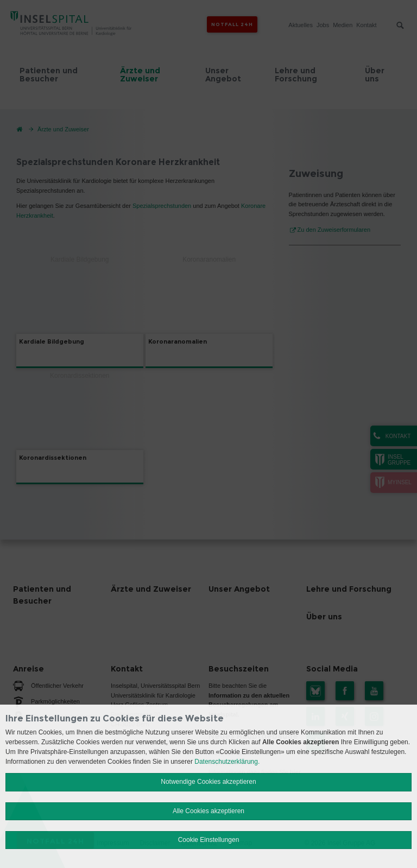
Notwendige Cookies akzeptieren (208, 782)
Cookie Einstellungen (209, 840)
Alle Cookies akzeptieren (208, 811)
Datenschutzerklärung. (227, 762)
